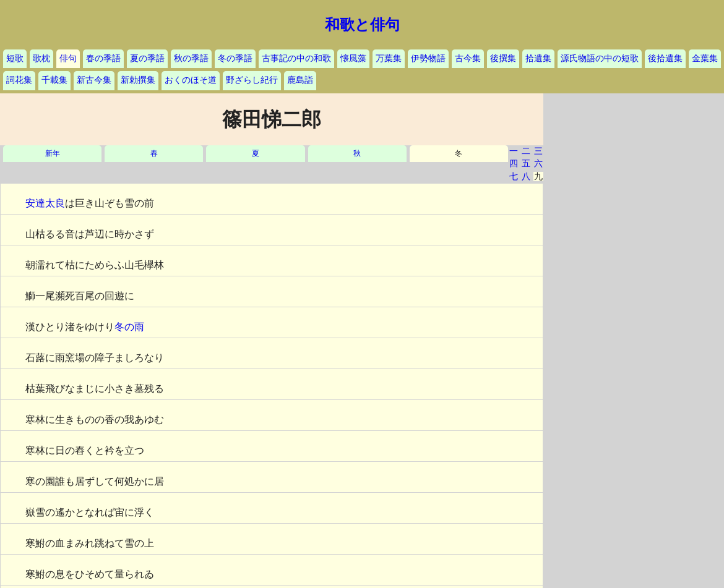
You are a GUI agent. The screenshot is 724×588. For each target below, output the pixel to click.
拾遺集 (538, 58)
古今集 (468, 58)
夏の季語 (147, 58)
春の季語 (103, 58)
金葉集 (705, 58)
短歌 (15, 58)
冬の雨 (129, 327)
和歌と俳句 (362, 25)
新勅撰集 (138, 80)
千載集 (54, 80)
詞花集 (19, 80)
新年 (53, 154)
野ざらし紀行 (252, 80)
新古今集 (94, 80)
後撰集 (503, 58)
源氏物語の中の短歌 (600, 58)
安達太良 (45, 203)
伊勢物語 (428, 58)
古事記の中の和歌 (296, 58)
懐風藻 (353, 58)
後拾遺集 (665, 58)
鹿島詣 (300, 80)
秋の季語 (191, 58)
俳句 (68, 58)
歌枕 (41, 58)
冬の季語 (235, 58)
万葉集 (389, 58)
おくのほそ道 (191, 80)
